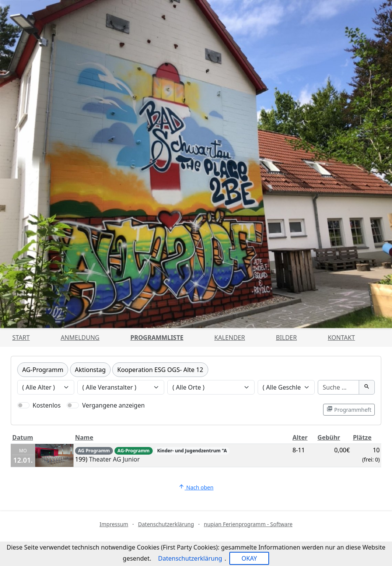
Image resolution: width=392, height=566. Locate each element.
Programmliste (157, 338)
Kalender (230, 338)
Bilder (287, 338)
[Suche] (338, 387)
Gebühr (329, 437)
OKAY (249, 558)
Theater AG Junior (114, 459)
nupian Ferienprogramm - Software (248, 524)
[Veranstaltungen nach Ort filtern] (211, 387)
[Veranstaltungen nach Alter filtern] (46, 387)
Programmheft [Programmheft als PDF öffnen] (349, 409)
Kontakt (341, 338)
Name (84, 437)
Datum (23, 437)
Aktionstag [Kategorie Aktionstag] (91, 370)
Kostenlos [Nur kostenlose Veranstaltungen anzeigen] (47, 405)
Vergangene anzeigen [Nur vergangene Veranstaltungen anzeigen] (113, 405)
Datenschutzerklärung (166, 524)
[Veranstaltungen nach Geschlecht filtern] (286, 387)
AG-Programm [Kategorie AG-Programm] (43, 370)
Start (21, 338)
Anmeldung (80, 338)
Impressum (114, 524)
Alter (300, 437)
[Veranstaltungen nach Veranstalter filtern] (121, 387)
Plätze (362, 437)
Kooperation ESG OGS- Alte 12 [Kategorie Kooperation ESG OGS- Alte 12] (160, 370)
